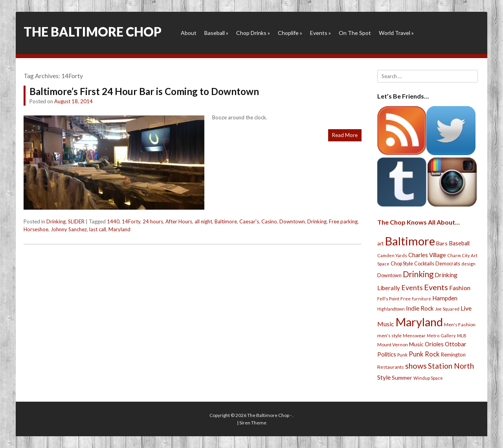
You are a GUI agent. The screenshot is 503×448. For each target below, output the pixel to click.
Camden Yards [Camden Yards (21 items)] (392, 255)
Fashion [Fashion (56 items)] (460, 288)
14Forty (131, 221)
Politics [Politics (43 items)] (387, 354)
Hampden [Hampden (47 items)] (445, 298)
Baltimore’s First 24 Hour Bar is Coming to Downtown (144, 91)
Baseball (216, 33)
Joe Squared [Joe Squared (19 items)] (447, 309)
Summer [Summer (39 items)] (402, 378)
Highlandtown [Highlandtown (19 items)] (391, 309)
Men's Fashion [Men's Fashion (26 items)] (460, 325)
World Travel (396, 33)
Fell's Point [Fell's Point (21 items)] (388, 299)
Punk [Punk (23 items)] (402, 355)
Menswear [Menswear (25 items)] (414, 336)
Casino (269, 221)
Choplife (290, 33)
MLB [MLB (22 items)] (462, 336)
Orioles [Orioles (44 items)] (434, 344)
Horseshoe (36, 229)
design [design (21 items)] (468, 264)
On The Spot (355, 33)
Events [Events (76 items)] (412, 288)
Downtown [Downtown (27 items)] (389, 275)
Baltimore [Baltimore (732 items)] (410, 241)
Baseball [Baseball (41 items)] (459, 243)
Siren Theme (253, 423)
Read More (345, 135)
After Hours (179, 221)
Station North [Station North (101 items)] (451, 366)
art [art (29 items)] (380, 243)
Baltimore (226, 221)
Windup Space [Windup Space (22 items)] (428, 378)
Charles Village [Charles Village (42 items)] (427, 255)
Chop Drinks (253, 33)
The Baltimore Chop (93, 32)
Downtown (292, 221)
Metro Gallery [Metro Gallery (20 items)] (441, 336)
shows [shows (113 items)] (416, 366)
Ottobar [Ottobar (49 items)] (456, 344)
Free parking (343, 221)
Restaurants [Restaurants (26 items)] (391, 367)
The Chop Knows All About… (419, 222)
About (189, 33)
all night (203, 221)
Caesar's (249, 221)
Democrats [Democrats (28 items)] (448, 264)
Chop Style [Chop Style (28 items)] (402, 264)
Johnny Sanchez (69, 229)
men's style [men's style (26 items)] (389, 336)
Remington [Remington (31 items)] (453, 355)
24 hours (153, 221)
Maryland (119, 229)
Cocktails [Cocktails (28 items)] (424, 264)
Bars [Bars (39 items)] (442, 243)
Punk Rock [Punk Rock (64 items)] (424, 354)
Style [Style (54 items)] (384, 377)
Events (320, 33)
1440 (113, 221)
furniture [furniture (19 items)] (421, 299)
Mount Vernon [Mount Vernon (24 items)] (393, 345)
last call (98, 229)
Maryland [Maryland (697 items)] (419, 322)
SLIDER (76, 221)
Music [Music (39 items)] (416, 344)
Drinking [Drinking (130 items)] (418, 274)
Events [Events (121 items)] (436, 287)
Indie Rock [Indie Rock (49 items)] (420, 308)
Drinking (56, 221)
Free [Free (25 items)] (406, 299)
